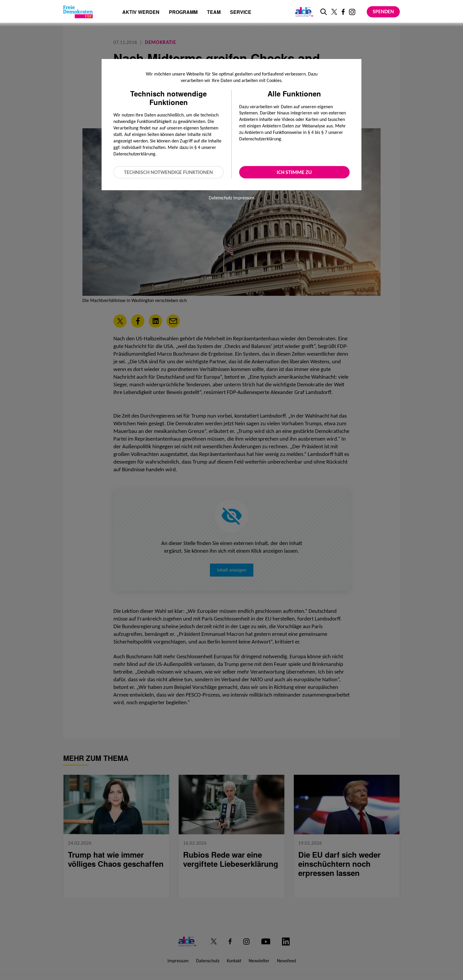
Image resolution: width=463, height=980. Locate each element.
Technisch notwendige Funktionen (168, 172)
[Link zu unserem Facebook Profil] (343, 12)
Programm (183, 13)
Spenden (383, 12)
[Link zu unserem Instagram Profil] (352, 12)
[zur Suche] (324, 12)
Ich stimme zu (294, 172)
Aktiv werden (141, 13)
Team (214, 13)
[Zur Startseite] (78, 12)
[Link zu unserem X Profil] (334, 12)
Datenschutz (220, 198)
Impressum (244, 198)
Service (241, 13)
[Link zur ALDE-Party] (303, 12)
